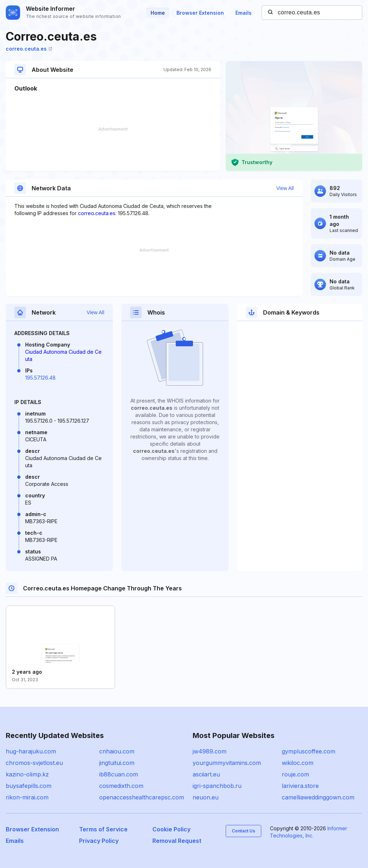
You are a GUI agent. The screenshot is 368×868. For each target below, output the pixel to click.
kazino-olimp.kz (27, 774)
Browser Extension (200, 13)
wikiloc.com (298, 763)
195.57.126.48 (40, 378)
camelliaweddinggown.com (318, 797)
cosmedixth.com (121, 786)
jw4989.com (210, 751)
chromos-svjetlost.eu (34, 763)
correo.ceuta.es (29, 49)
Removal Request (177, 841)
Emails (243, 13)
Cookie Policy (171, 829)
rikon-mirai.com (27, 797)
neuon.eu (206, 797)
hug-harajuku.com (31, 751)
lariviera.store (300, 786)
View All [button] (285, 188)
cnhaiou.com (117, 751)
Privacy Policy (99, 841)
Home (158, 13)
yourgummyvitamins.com (227, 763)
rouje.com (295, 774)
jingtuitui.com (117, 763)
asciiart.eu (206, 774)
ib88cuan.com (119, 774)
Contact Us (243, 831)
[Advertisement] (113, 149)
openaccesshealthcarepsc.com (142, 797)
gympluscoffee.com (309, 751)
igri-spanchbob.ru (217, 786)
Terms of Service (103, 829)
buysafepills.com (29, 786)
